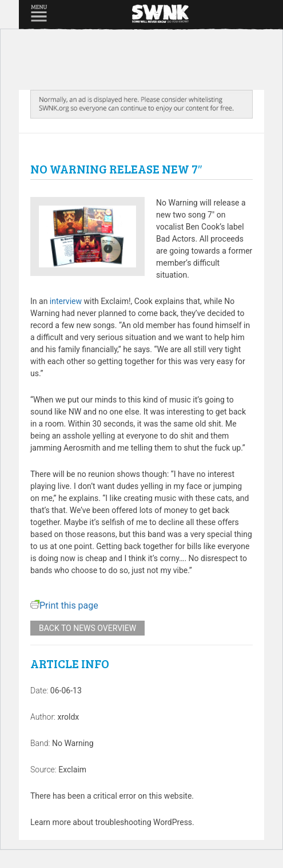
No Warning (73, 743)
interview (66, 301)
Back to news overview (87, 628)
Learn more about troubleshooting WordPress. (112, 822)
